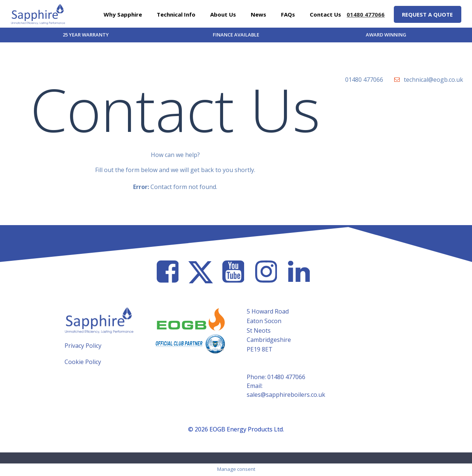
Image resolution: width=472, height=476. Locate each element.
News (258, 14)
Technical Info (176, 14)
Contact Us (325, 14)
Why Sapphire (123, 14)
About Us (223, 14)
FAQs (288, 14)
